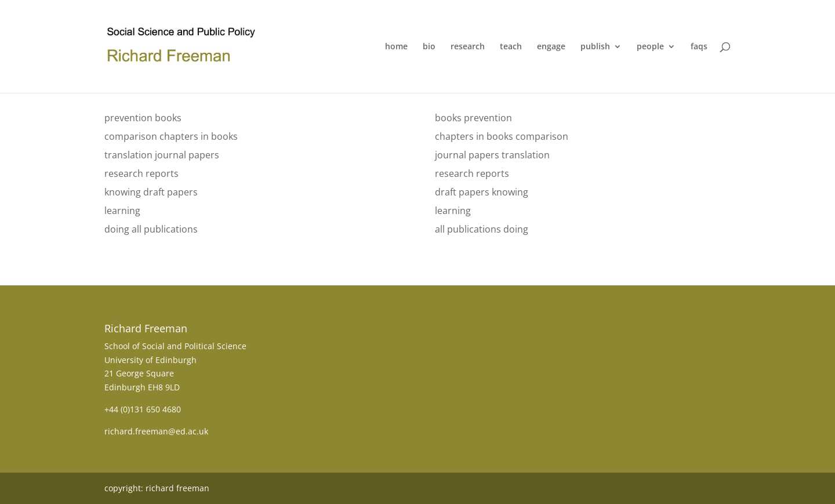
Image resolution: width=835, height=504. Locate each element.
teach (511, 47)
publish (595, 47)
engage (551, 47)
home (396, 47)
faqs (699, 47)
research (468, 47)
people (650, 47)
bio (429, 47)
